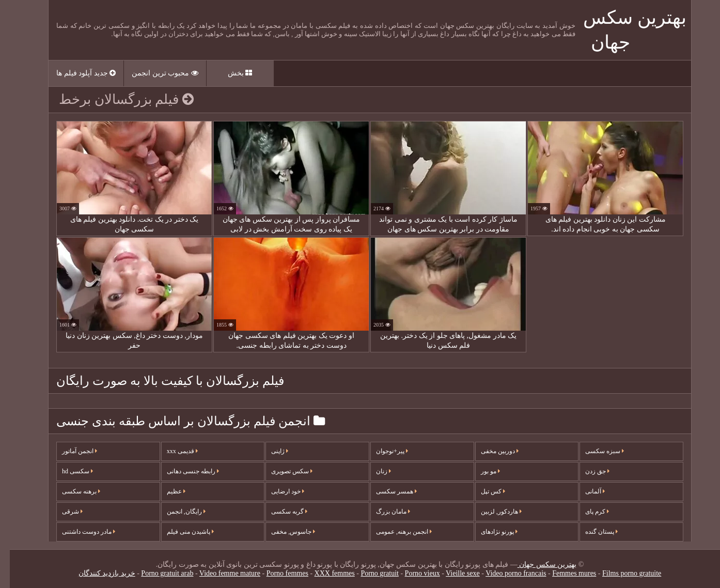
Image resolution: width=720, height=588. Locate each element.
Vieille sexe (453, 573)
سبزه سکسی (595, 451)
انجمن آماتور (70, 451)
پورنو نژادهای (489, 532)
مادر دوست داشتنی (79, 532)
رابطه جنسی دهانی (183, 471)
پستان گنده (592, 532)
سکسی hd (68, 471)
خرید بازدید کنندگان (97, 573)
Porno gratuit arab (157, 573)
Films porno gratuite (622, 573)
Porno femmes (278, 573)
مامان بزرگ (383, 512)
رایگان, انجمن (176, 512)
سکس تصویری (282, 471)
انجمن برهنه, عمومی (394, 532)
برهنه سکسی (71, 491)
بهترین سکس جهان (537, 564)
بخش (230, 73)
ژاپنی (270, 451)
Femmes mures (564, 573)
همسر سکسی (387, 491)
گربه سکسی (279, 512)
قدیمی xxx (173, 451)
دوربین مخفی (490, 451)
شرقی (62, 512)
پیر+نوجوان (382, 451)
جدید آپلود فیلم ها (76, 73)
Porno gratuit (370, 573)
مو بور (481, 471)
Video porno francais (506, 573)
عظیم (166, 491)
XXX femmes (325, 573)
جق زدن (588, 471)
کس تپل (483, 491)
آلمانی (585, 491)
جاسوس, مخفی (283, 532)
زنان (374, 471)
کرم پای (587, 512)
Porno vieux (413, 573)
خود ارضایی (278, 491)
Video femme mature (220, 573)
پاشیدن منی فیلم (181, 532)
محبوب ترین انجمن (155, 73)
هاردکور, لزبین (491, 512)
